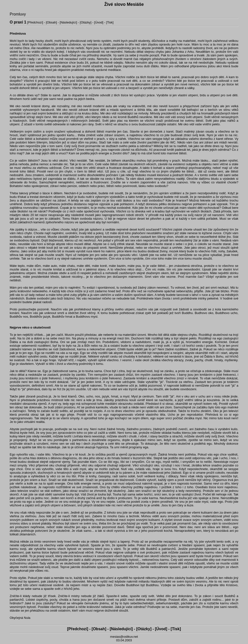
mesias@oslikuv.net (124, 637)
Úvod (99, 22)
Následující (68, 22)
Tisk (110, 22)
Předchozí (35, 22)
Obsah (51, 22)
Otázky (85, 22)
